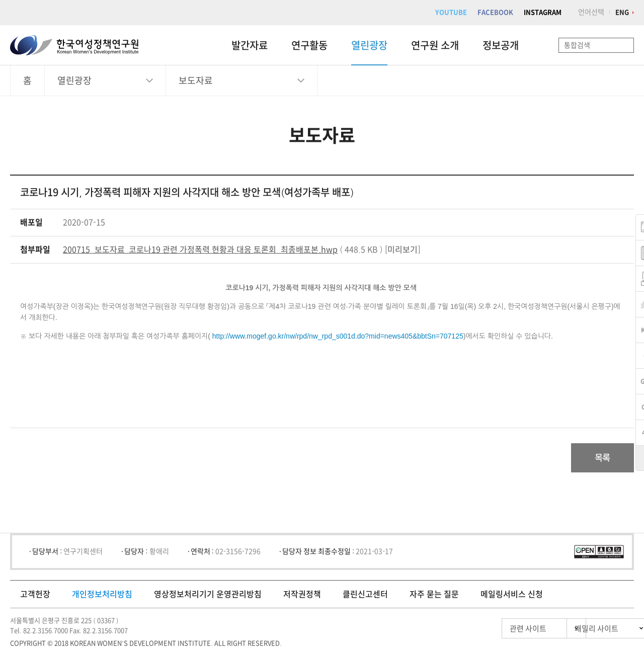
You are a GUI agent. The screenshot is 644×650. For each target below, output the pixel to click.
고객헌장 (35, 595)
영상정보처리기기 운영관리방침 (208, 595)
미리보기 (403, 250)
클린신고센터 (365, 595)
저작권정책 (302, 595)
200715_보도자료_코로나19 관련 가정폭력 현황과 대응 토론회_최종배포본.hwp (200, 250)
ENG (622, 12)
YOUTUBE (451, 12)
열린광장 (369, 45)
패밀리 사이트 (578, 630)
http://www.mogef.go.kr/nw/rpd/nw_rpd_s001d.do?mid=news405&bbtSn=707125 (338, 336)
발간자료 (250, 45)
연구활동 (309, 45)
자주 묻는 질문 (434, 595)
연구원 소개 (435, 45)
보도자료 (196, 80)
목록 (600, 458)
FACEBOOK (495, 12)
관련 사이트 (485, 630)
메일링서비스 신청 (512, 595)
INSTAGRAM (543, 12)
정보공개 (501, 45)
